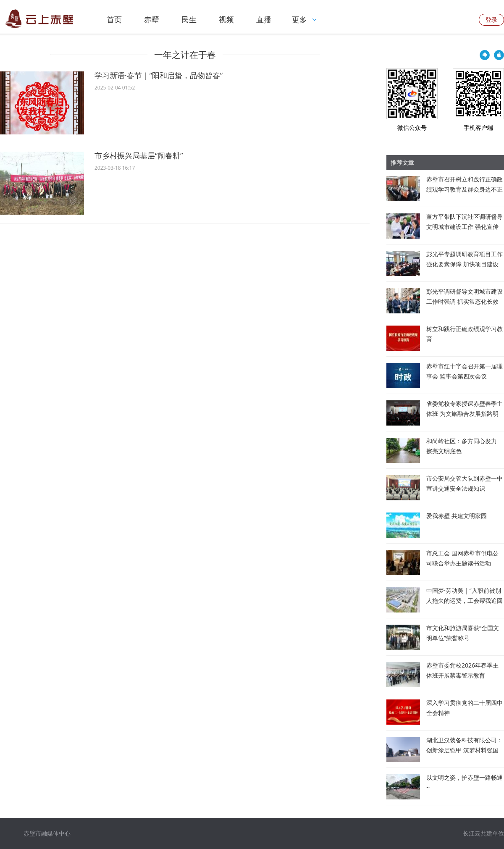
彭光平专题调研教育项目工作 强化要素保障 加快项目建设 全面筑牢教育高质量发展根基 (465, 264)
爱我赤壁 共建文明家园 (457, 516)
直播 (264, 19)
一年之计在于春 (185, 55)
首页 (114, 19)
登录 (491, 20)
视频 (226, 19)
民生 (189, 19)
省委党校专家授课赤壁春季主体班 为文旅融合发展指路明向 (465, 414)
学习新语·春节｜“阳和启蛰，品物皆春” (159, 75)
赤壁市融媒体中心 (47, 833)
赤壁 (152, 19)
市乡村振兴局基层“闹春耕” (139, 155)
